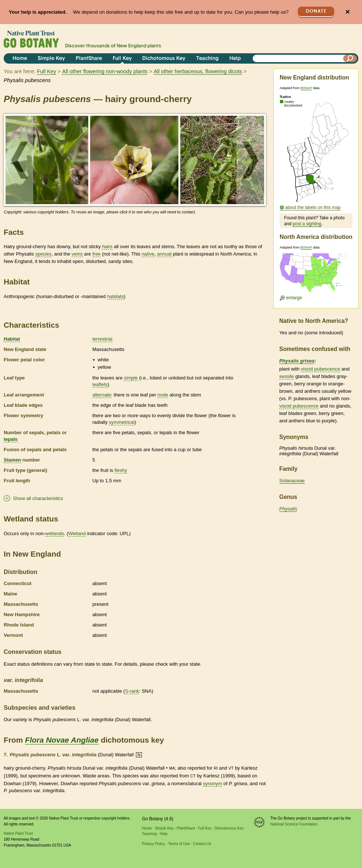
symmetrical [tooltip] (122, 422)
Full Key (122, 59)
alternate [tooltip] (102, 395)
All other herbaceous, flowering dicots (198, 71)
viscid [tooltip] (307, 369)
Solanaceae (292, 481)
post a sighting (307, 224)
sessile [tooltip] (287, 376)
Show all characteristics (38, 498)
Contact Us (202, 844)
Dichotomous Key (164, 59)
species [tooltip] (43, 254)
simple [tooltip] (131, 378)
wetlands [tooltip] (54, 533)
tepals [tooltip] (11, 439)
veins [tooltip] (77, 254)
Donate (316, 11)
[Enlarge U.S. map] (316, 275)
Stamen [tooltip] (12, 460)
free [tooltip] (96, 254)
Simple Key (51, 59)
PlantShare (89, 59)
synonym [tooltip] (212, 783)
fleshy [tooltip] (121, 470)
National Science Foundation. (295, 824)
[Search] (350, 58)
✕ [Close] (347, 12)
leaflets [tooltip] (100, 384)
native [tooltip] (148, 254)
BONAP (306, 88)
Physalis (288, 509)
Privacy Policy (153, 844)
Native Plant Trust (18, 833)
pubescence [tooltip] (327, 369)
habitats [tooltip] (116, 296)
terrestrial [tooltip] (102, 339)
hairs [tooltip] (107, 246)
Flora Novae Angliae (62, 740)
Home (20, 59)
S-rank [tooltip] (132, 691)
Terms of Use (179, 844)
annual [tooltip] (164, 254)
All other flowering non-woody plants (105, 71)
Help (235, 59)
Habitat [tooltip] (12, 339)
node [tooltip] (163, 395)
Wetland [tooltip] (77, 533)
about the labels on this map (313, 207)
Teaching (207, 59)
